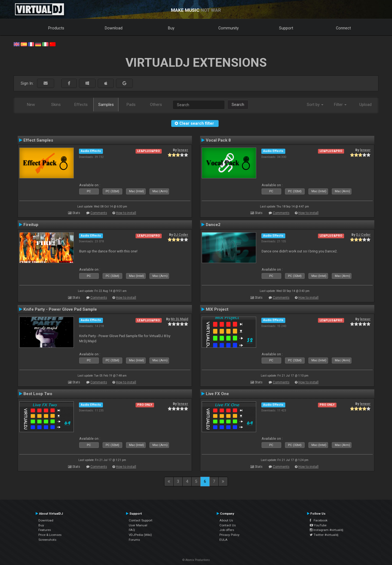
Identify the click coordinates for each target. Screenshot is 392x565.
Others (156, 105)
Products (56, 28)
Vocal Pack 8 (218, 140)
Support (286, 28)
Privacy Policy (229, 535)
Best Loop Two (38, 394)
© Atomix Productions (196, 560)
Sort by (315, 105)
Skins (56, 105)
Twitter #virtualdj (324, 535)
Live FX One (217, 394)
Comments (99, 213)
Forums (134, 540)
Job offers (227, 530)
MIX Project (217, 309)
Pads (131, 105)
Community (229, 28)
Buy (171, 28)
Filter (340, 105)
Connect (343, 28)
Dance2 (213, 225)
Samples (106, 105)
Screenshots (47, 540)
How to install (126, 213)
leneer (183, 150)
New (31, 105)
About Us (226, 520)
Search (238, 105)
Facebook (319, 520)
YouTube (318, 525)
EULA (223, 540)
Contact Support (141, 520)
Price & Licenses (50, 535)
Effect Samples (38, 140)
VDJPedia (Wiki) (140, 535)
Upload (365, 105)
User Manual (138, 525)
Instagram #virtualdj (327, 530)
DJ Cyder (181, 235)
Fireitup (31, 225)
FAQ (132, 530)
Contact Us (228, 525)
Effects (81, 105)
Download (114, 28)
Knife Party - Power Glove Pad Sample (60, 309)
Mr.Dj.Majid (179, 319)
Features (45, 530)
